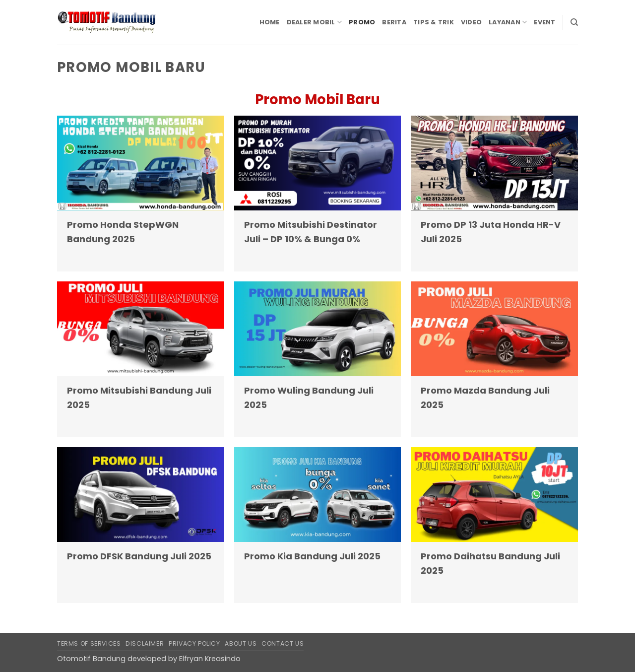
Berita (394, 22)
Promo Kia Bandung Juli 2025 (312, 556)
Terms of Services (89, 643)
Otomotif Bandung (91, 659)
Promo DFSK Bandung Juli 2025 (139, 556)
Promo (362, 22)
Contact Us (283, 643)
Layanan (508, 22)
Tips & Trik (434, 22)
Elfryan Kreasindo (210, 659)
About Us (241, 643)
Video (471, 22)
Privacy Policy (194, 643)
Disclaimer (145, 643)
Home (270, 22)
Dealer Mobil (315, 22)
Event (544, 22)
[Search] (574, 22)
